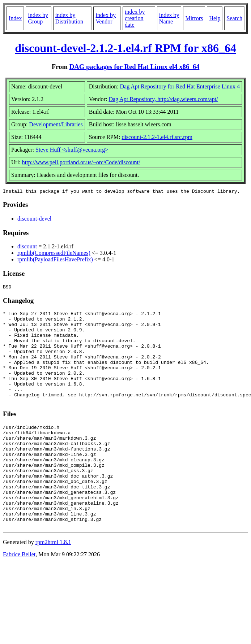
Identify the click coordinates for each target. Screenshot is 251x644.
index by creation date (135, 18)
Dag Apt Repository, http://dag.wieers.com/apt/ (163, 99)
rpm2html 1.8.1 (53, 583)
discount (27, 247)
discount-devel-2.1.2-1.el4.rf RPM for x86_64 (125, 48)
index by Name (169, 18)
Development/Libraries (56, 124)
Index (15, 18)
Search (234, 18)
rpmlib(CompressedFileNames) (54, 254)
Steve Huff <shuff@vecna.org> (72, 150)
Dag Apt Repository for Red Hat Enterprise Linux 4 (180, 86)
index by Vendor (106, 18)
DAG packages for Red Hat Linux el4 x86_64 (135, 67)
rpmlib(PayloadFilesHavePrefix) (55, 260)
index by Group (38, 18)
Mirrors (194, 18)
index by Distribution (69, 18)
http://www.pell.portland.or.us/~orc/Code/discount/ (81, 162)
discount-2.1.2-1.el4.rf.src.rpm (157, 137)
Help (215, 18)
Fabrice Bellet (19, 595)
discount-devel (34, 220)
